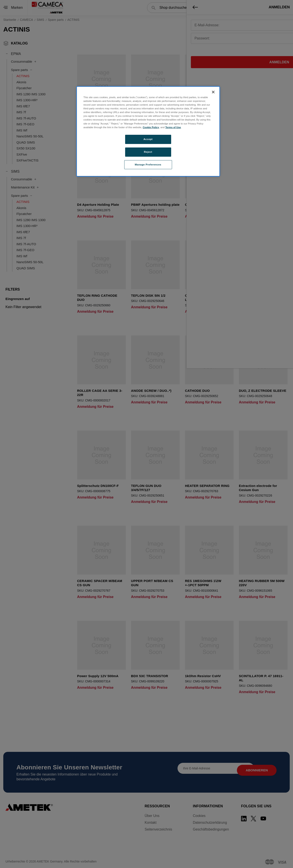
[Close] (213, 92)
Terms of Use (173, 127)
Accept (148, 139)
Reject (148, 152)
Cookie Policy (151, 127)
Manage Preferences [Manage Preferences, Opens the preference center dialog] (148, 165)
